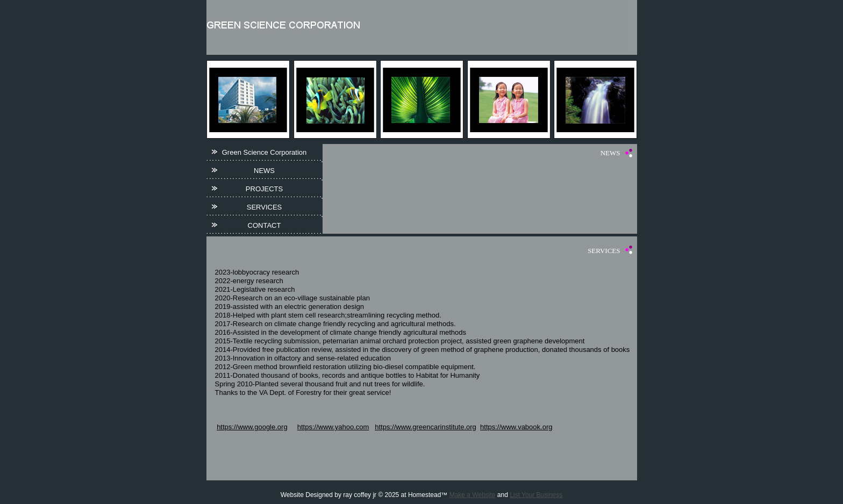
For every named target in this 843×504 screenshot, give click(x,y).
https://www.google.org (252, 427)
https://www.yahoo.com (333, 427)
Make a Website (473, 495)
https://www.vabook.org (516, 427)
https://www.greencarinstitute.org (426, 427)
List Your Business (536, 495)
